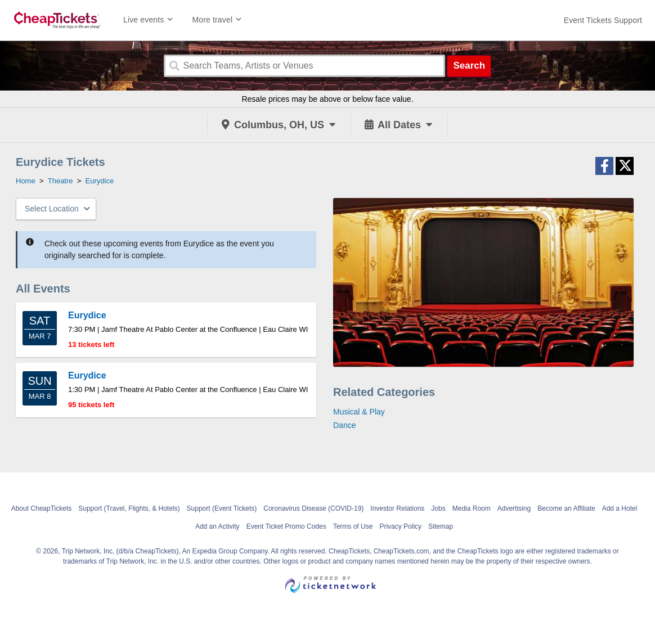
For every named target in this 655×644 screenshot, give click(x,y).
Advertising (514, 508)
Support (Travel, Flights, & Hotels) (129, 508)
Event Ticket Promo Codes (286, 526)
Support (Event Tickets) (222, 508)
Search (469, 66)
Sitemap (441, 526)
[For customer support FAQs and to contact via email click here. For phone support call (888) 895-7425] (603, 20)
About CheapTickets (42, 508)
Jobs (438, 508)
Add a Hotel (620, 508)
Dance (344, 425)
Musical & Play (359, 412)
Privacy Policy (400, 526)
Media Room (472, 508)
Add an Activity (217, 526)
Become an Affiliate (566, 508)
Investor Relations (397, 508)
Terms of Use (353, 526)
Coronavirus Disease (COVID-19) (313, 508)
